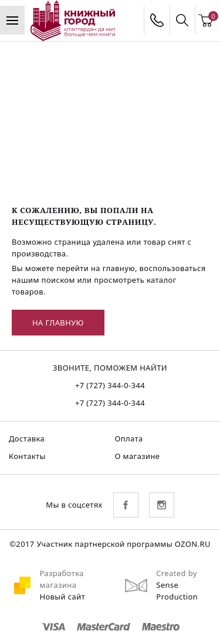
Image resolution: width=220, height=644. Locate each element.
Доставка (27, 439)
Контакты (27, 456)
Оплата (129, 439)
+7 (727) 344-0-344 (110, 385)
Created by (177, 573)
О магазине (138, 456)
